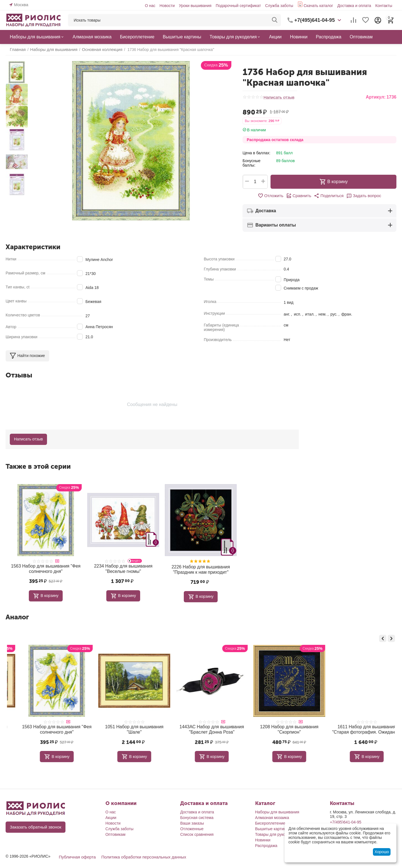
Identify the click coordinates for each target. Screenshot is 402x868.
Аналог (17, 616)
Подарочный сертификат (238, 6)
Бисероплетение (270, 820)
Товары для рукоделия (276, 832)
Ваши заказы (192, 820)
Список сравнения (197, 832)
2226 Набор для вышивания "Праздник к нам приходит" (201, 569)
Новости (167, 6)
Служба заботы (279, 6)
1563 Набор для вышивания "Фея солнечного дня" (46, 568)
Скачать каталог (318, 6)
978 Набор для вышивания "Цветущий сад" (46, 727)
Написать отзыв (278, 97)
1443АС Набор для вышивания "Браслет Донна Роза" (278, 727)
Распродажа (266, 843)
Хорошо (382, 852)
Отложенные (192, 826)
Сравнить (300, 196)
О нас (150, 6)
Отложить (273, 196)
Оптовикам (116, 832)
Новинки (263, 837)
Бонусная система (197, 815)
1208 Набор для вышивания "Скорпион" (356, 727)
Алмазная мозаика (272, 815)
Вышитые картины (272, 826)
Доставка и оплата (354, 6)
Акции (111, 815)
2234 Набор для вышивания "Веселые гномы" (123, 568)
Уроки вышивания (195, 6)
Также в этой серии (38, 466)
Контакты (384, 6)
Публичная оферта (76, 854)
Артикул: (376, 97)
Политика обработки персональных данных (139, 854)
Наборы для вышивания (277, 809)
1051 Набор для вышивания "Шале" (201, 725)
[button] (328, 196)
